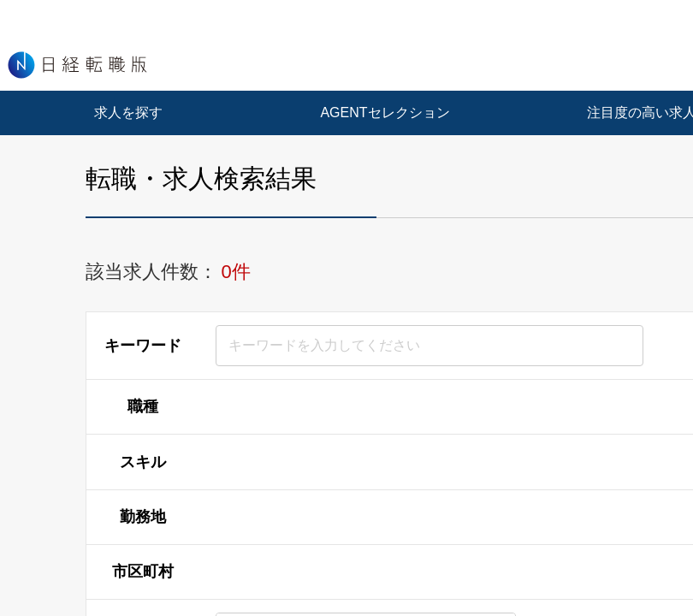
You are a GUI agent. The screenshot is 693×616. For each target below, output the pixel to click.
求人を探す (128, 113)
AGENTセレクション (385, 113)
